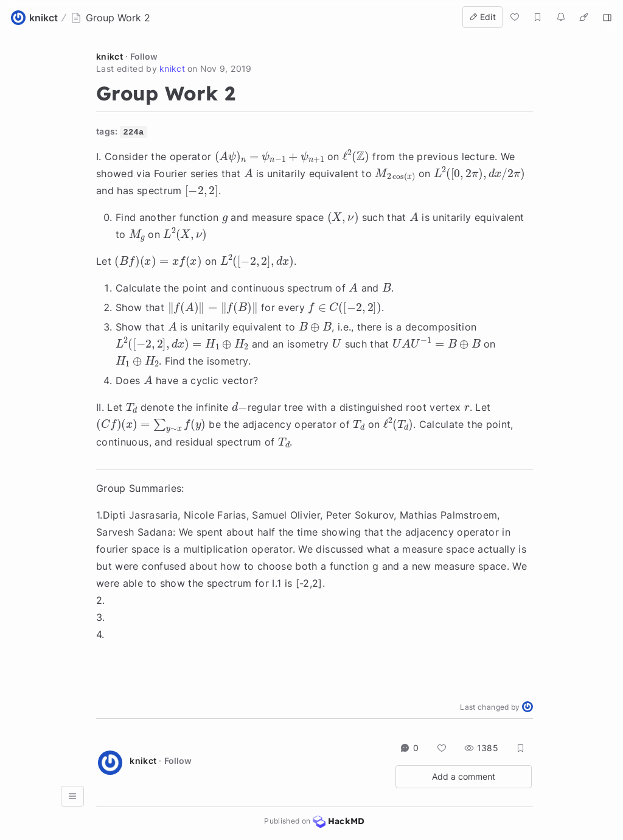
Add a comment (464, 776)
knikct (110, 56)
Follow (144, 56)
